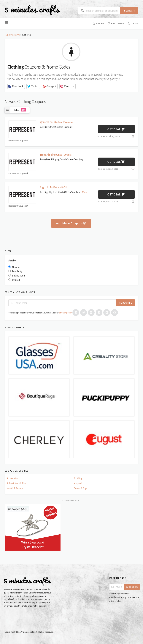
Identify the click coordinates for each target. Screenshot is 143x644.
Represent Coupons (19, 141)
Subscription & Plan (16, 483)
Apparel (78, 483)
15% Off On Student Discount (57, 122)
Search (129, 11)
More (85, 192)
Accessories (12, 478)
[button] (16, 86)
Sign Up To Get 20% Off (54, 187)
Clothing (78, 478)
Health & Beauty (15, 488)
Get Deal (116, 129)
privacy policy (65, 313)
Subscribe (126, 303)
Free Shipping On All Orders (56, 155)
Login (133, 23)
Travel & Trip (80, 488)
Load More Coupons (70, 223)
